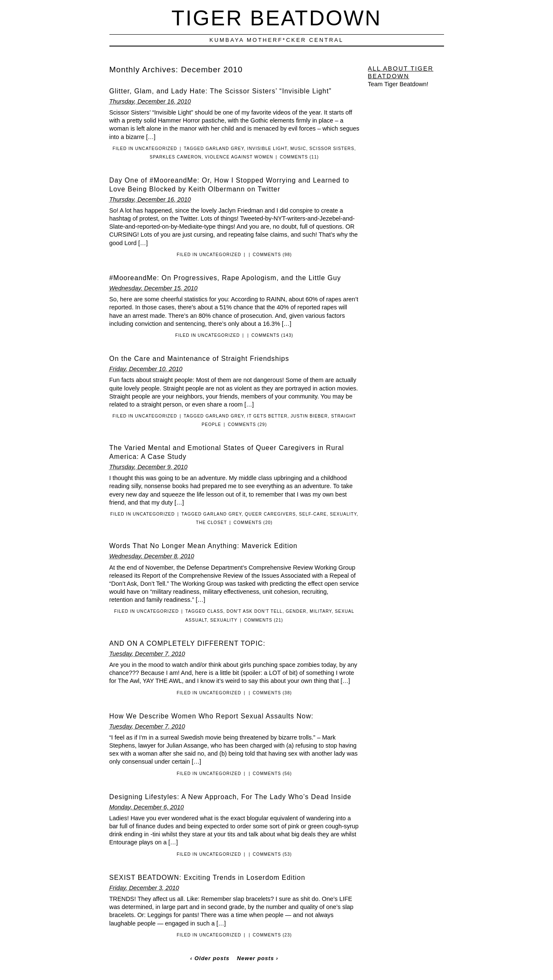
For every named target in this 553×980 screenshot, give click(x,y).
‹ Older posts (210, 958)
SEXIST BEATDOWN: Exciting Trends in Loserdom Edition (207, 878)
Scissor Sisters (332, 149)
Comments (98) (272, 255)
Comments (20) (253, 523)
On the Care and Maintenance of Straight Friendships (199, 359)
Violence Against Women (239, 157)
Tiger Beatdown (276, 18)
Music (298, 149)
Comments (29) (247, 424)
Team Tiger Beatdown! (398, 84)
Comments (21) (264, 620)
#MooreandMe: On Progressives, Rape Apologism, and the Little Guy (225, 278)
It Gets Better (267, 416)
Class (215, 611)
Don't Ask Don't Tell (255, 611)
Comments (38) (272, 693)
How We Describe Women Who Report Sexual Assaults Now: (211, 716)
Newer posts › (258, 958)
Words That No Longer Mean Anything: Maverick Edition (204, 546)
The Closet (211, 523)
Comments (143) (272, 335)
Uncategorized (156, 149)
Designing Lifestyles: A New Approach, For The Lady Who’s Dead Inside (230, 797)
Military (321, 611)
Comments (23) (272, 935)
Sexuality (343, 514)
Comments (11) (299, 157)
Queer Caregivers (271, 514)
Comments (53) (272, 854)
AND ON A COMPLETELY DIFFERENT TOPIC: (188, 643)
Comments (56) (272, 774)
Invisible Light (267, 149)
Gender (296, 611)
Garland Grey (225, 149)
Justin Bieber (309, 416)
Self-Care (313, 514)
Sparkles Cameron (176, 157)
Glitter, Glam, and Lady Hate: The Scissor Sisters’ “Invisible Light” (221, 91)
